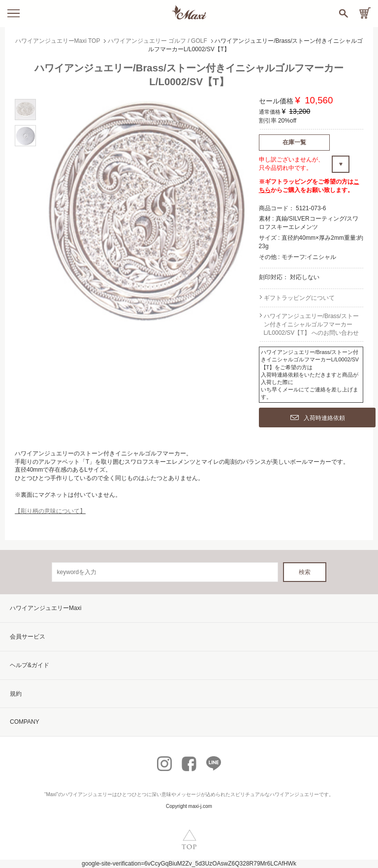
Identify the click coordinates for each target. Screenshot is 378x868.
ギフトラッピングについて (299, 298)
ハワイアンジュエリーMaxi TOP (58, 41)
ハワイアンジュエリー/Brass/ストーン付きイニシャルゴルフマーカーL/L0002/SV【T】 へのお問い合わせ (311, 324)
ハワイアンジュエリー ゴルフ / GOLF (157, 41)
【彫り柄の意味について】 (50, 511)
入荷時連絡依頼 (318, 418)
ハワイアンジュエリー (88, 794)
